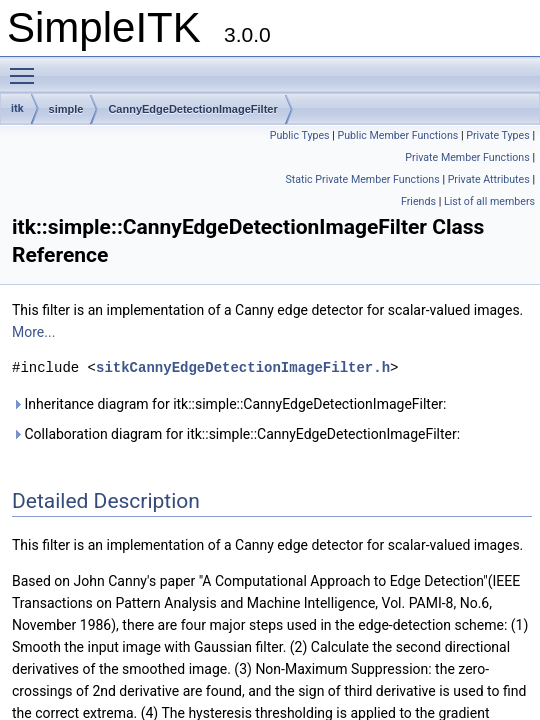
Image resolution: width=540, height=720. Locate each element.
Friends (418, 201)
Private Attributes (489, 179)
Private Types (498, 135)
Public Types (300, 135)
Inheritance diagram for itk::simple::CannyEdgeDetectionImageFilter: (229, 404)
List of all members (489, 201)
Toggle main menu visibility (27, 67)
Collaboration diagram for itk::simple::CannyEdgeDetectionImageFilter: (236, 434)
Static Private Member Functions (362, 179)
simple (66, 109)
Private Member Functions (467, 157)
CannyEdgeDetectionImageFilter (192, 109)
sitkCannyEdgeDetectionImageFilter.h (243, 367)
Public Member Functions (397, 135)
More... (33, 332)
